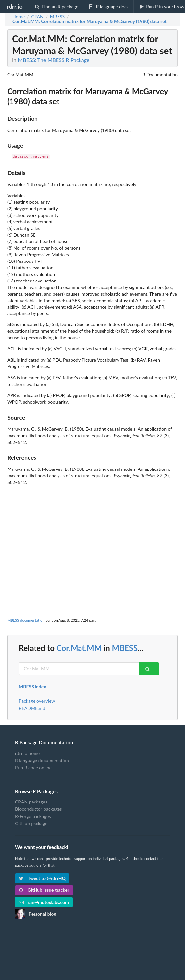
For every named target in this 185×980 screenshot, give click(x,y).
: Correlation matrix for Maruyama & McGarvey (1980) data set (90, 21)
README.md (32, 708)
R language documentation (42, 760)
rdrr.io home (27, 753)
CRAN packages (31, 802)
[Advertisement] (92, 532)
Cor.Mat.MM (79, 648)
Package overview (37, 701)
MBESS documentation (26, 620)
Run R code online (33, 768)
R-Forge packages (33, 816)
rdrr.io (14, 6)
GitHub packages (32, 823)
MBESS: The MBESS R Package (54, 60)
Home (19, 17)
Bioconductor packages (38, 809)
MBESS (125, 648)
